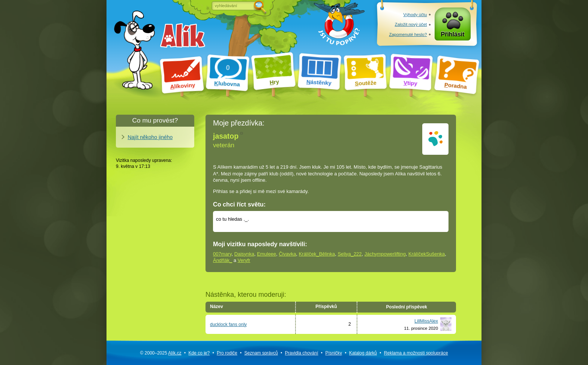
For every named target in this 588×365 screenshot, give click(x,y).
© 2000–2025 (160, 353)
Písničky (334, 353)
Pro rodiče (227, 353)
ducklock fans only (228, 325)
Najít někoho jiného (150, 137)
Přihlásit (453, 34)
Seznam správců (261, 353)
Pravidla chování (302, 353)
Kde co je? (199, 353)
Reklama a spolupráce (416, 353)
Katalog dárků (363, 353)
